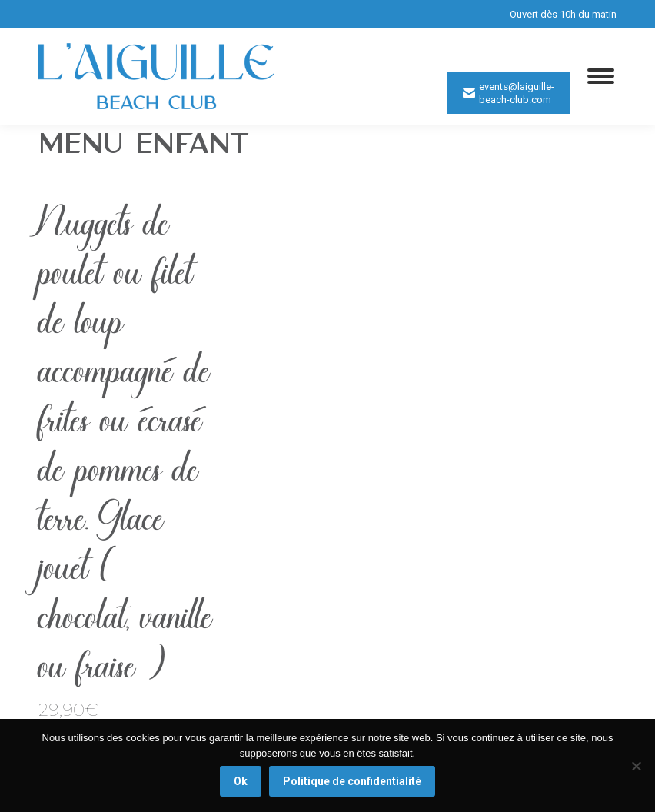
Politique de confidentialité (352, 781)
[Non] (636, 766)
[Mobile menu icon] (601, 76)
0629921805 (535, 45)
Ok (241, 781)
